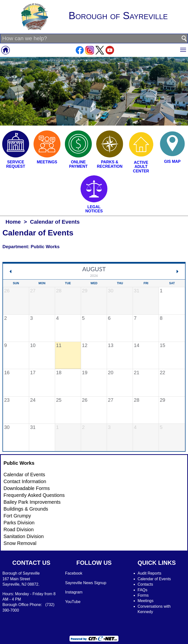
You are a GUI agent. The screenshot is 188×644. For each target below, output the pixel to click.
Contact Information (25, 481)
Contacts (145, 584)
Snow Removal (20, 543)
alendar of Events (156, 579)
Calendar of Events (24, 475)
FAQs (142, 590)
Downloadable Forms (27, 488)
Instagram (74, 592)
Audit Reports (149, 573)
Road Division (18, 529)
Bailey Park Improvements (32, 502)
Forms (143, 595)
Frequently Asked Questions (34, 495)
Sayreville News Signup (86, 583)
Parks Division (19, 523)
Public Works (19, 463)
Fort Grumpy (17, 516)
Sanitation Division (24, 536)
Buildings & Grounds (26, 509)
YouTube (73, 602)
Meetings (146, 601)
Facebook (74, 573)
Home (13, 222)
